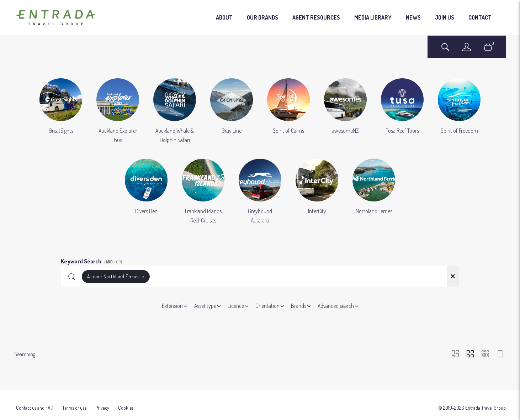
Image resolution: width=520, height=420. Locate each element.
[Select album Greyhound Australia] (260, 192)
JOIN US (445, 17)
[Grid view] (470, 354)
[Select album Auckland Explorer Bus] (118, 111)
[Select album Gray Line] (232, 111)
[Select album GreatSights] (61, 111)
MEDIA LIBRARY (373, 17)
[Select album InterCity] (317, 192)
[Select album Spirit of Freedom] (459, 111)
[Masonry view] (455, 354)
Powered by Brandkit (260, 412)
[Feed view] (500, 354)
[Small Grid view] (485, 354)
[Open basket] (488, 50)
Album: (116, 276)
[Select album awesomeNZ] (345, 111)
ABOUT (224, 17)
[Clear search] (453, 277)
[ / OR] (113, 262)
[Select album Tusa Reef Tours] (402, 111)
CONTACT (480, 17)
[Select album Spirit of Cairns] (288, 111)
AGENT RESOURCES (316, 17)
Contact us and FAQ (35, 397)
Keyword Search (92, 260)
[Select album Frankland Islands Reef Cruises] (203, 192)
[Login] (467, 50)
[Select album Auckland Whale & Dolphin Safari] (175, 111)
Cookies (126, 397)
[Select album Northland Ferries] (374, 192)
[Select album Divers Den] (146, 192)
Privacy (102, 397)
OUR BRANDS (262, 17)
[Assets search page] (445, 50)
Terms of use (74, 397)
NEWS (413, 17)
